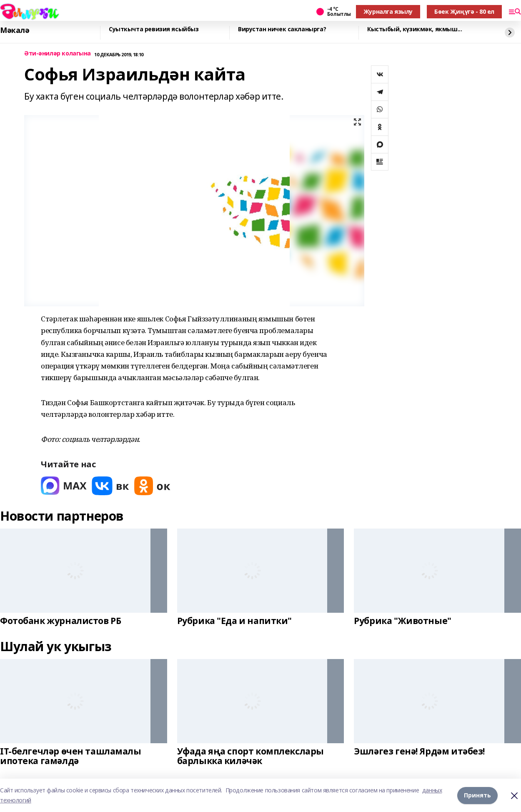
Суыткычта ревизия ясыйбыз (154, 29)
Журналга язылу (388, 11)
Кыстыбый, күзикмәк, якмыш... (415, 29)
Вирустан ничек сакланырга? (282, 29)
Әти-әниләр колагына (58, 54)
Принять (477, 795)
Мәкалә (15, 30)
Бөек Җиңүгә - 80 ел (464, 11)
